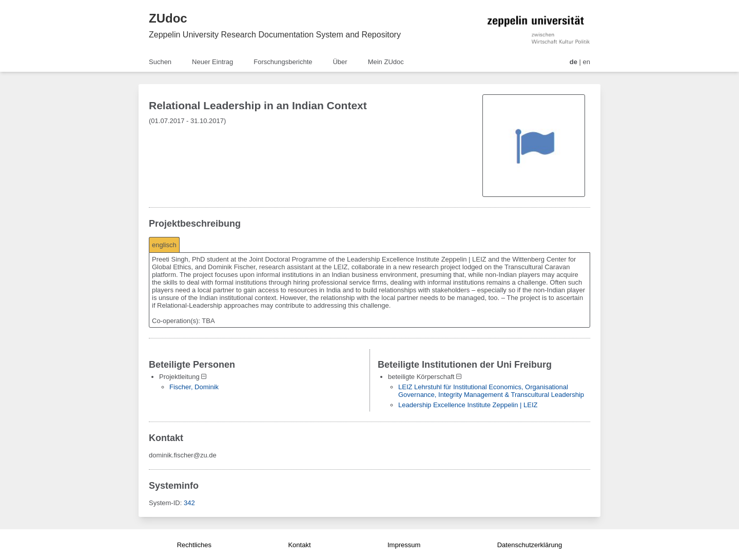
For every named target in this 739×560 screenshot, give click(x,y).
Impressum (404, 545)
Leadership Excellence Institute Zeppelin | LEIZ (468, 405)
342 (189, 503)
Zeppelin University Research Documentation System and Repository (275, 35)
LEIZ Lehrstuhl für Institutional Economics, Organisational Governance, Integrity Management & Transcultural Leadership (491, 391)
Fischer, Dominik (194, 387)
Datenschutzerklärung (530, 545)
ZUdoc (168, 18)
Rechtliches (194, 545)
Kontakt (299, 545)
